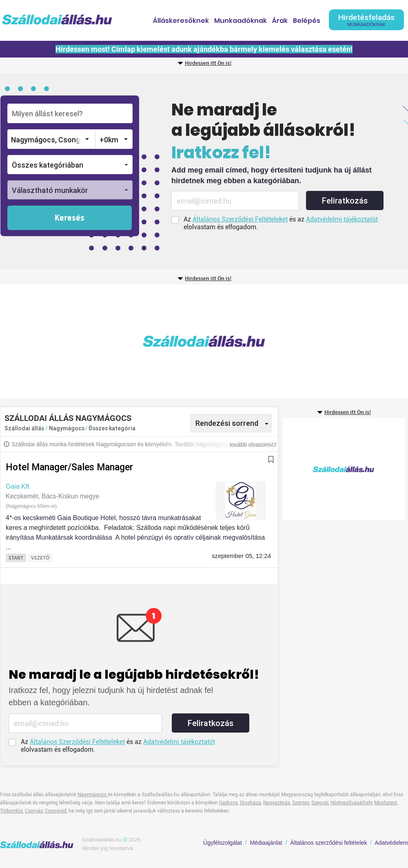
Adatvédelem (391, 843)
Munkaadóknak (241, 21)
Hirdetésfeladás (366, 20)
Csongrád (56, 811)
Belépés (307, 21)
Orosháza (251, 803)
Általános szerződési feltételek (328, 843)
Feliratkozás (345, 201)
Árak (280, 21)
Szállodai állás (24, 428)
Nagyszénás (277, 803)
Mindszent (386, 803)
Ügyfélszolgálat (223, 843)
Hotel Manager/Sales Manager (69, 467)
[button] (70, 165)
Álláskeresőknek (181, 21)
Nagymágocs (67, 428)
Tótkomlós (11, 811)
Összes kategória (112, 428)
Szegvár (320, 803)
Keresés (70, 218)
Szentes (301, 803)
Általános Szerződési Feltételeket (240, 219)
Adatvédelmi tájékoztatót (342, 219)
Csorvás (34, 811)
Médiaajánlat (266, 843)
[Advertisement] (121, 341)
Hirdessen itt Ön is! (208, 63)
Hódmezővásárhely (351, 803)
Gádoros (228, 803)
